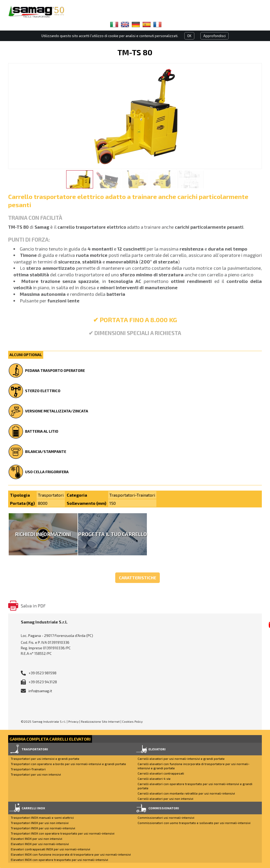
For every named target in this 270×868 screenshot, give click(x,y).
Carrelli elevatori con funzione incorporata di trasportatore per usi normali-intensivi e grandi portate (194, 766)
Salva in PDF (33, 606)
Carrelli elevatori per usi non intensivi (165, 799)
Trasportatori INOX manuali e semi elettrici (42, 817)
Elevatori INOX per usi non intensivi (37, 839)
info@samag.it (40, 691)
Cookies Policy (132, 721)
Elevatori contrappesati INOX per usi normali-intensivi (50, 849)
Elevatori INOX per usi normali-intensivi (40, 844)
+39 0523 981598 (42, 673)
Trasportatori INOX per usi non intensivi (40, 823)
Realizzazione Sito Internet (100, 721)
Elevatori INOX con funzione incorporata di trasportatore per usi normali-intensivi (71, 854)
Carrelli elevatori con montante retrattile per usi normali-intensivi (186, 793)
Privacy (73, 721)
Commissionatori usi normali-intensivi (166, 817)
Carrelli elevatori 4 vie (154, 779)
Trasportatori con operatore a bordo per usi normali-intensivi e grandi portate (68, 764)
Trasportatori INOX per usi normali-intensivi (43, 828)
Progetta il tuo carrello (112, 534)
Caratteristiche (138, 578)
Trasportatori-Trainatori (28, 769)
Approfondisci (214, 36)
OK (189, 36)
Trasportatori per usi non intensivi (36, 774)
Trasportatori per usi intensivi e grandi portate (45, 759)
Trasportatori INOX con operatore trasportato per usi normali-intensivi (63, 833)
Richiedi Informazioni (43, 534)
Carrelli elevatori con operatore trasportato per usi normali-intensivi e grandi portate (195, 786)
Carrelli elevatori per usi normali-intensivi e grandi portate (181, 759)
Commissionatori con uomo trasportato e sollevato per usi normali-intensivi (194, 823)
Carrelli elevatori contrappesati (161, 773)
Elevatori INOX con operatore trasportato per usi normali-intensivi (59, 860)
